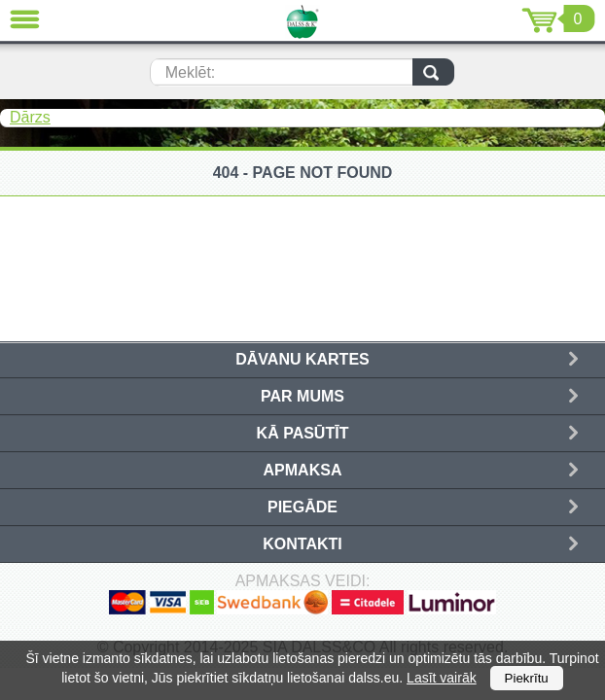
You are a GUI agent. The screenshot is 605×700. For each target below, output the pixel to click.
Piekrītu (527, 678)
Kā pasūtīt (303, 433)
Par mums (302, 396)
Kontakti (302, 544)
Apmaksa (303, 470)
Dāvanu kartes (302, 359)
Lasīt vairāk (442, 678)
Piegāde (302, 507)
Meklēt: (191, 72)
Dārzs (30, 117)
